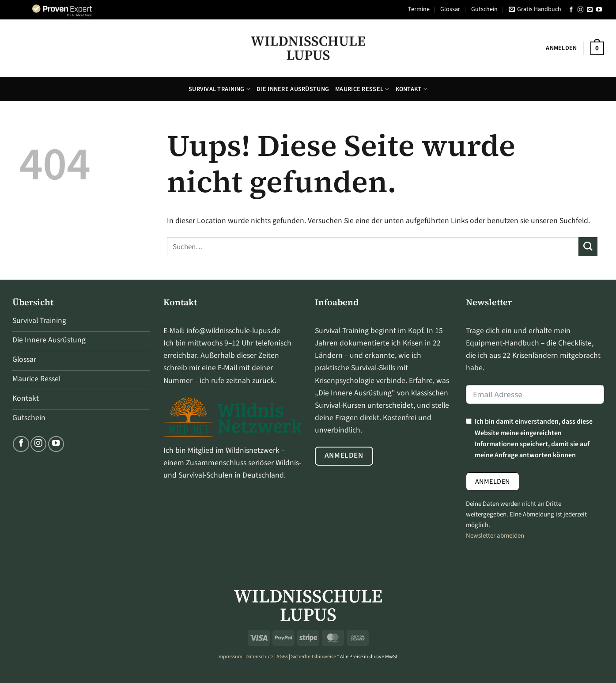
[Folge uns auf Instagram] (580, 10)
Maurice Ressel (362, 89)
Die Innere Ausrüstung (293, 89)
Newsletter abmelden (495, 536)
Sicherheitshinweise (314, 657)
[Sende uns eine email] (590, 10)
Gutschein (484, 9)
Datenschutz (259, 657)
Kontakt (412, 89)
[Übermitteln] (588, 247)
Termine (419, 9)
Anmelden (493, 482)
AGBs (282, 657)
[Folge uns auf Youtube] (599, 10)
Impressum (230, 657)
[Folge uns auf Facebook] (571, 10)
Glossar (450, 9)
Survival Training (219, 89)
